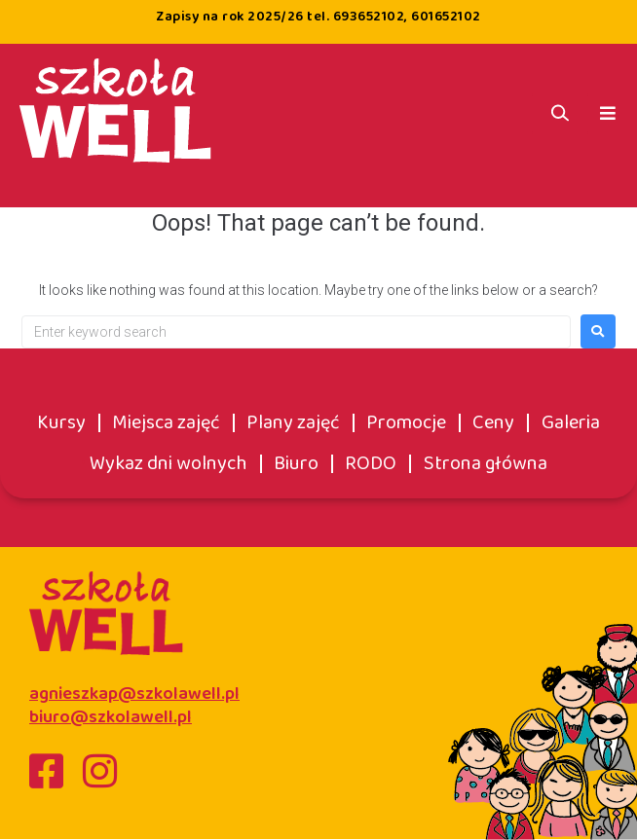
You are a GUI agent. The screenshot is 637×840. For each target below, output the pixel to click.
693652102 (369, 17)
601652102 (446, 17)
